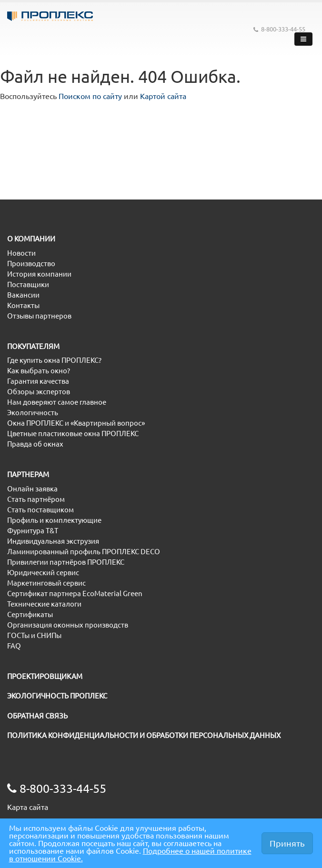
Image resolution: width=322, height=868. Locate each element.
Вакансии (23, 295)
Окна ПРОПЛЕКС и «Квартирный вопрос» (76, 423)
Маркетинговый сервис (46, 583)
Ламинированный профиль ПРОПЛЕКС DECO (84, 552)
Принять (287, 843)
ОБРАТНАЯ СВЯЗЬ (37, 716)
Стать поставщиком (40, 510)
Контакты (23, 305)
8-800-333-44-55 (279, 30)
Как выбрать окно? (39, 371)
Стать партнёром (36, 499)
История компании (39, 274)
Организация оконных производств (68, 625)
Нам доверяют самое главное (57, 402)
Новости (21, 253)
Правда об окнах (35, 444)
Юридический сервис (43, 573)
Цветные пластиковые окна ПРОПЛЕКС (73, 434)
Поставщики (28, 284)
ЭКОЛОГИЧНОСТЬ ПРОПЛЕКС (57, 696)
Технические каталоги (44, 604)
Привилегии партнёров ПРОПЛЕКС (66, 562)
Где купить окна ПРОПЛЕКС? (54, 360)
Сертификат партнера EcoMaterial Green (75, 594)
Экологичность (33, 413)
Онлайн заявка (32, 489)
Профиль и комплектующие (54, 520)
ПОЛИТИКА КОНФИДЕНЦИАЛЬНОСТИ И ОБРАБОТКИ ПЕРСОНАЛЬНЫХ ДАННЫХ (144, 735)
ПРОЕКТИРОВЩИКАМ (45, 676)
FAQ (14, 646)
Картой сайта (163, 96)
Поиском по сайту (90, 96)
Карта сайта (28, 807)
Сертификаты (30, 614)
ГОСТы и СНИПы (34, 635)
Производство (31, 264)
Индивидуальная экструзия (53, 541)
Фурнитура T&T (33, 531)
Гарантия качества (38, 381)
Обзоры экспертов (39, 392)
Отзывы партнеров (39, 316)
